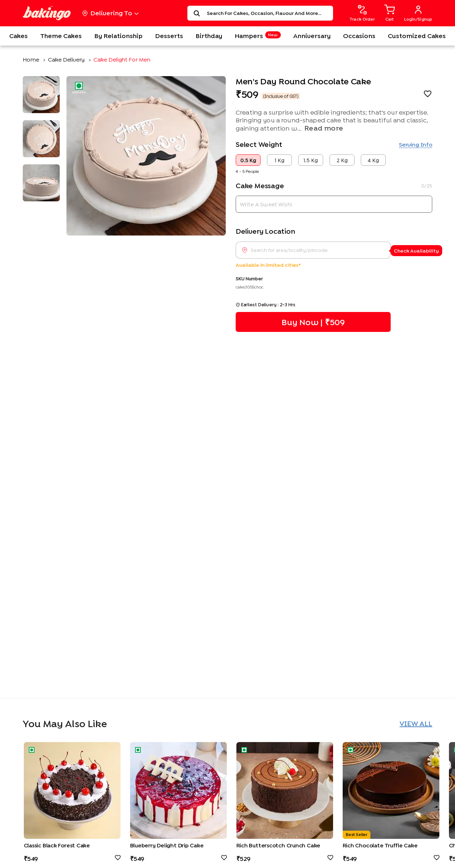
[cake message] (334, 204)
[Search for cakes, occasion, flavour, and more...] (268, 13)
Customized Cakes (417, 36)
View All (416, 723)
